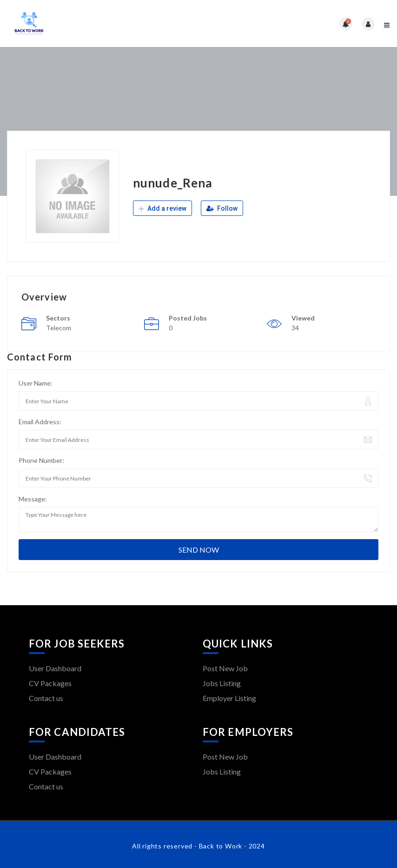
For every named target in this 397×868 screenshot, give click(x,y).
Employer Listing (229, 698)
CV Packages (50, 683)
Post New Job (225, 668)
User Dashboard (55, 668)
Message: (33, 499)
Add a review (162, 208)
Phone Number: (41, 460)
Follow (222, 208)
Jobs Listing (222, 683)
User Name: (36, 383)
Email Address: (40, 422)
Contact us (46, 698)
